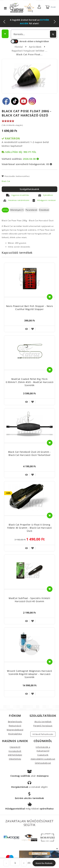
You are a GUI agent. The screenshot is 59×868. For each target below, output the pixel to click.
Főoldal (19, 47)
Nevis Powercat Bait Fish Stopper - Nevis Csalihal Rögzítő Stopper (30, 308)
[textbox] (34, 34)
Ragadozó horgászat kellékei (28, 51)
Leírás (5, 210)
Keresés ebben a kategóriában (30, 41)
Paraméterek (31, 210)
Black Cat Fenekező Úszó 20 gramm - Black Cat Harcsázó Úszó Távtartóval (29, 453)
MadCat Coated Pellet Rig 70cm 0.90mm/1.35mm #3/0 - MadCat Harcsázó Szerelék (30, 382)
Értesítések (44, 210)
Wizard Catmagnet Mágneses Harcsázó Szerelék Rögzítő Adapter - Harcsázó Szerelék (29, 674)
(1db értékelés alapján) (12, 125)
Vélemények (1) (17, 210)
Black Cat (6, 181)
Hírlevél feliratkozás (43, 734)
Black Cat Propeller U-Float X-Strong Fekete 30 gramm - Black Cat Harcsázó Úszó (29, 528)
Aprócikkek (36, 47)
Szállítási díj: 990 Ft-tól (21, 152)
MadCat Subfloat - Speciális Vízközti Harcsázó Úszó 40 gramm (29, 600)
